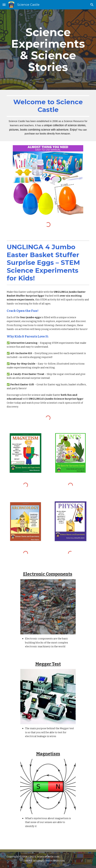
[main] (48, 50)
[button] (4, 5)
